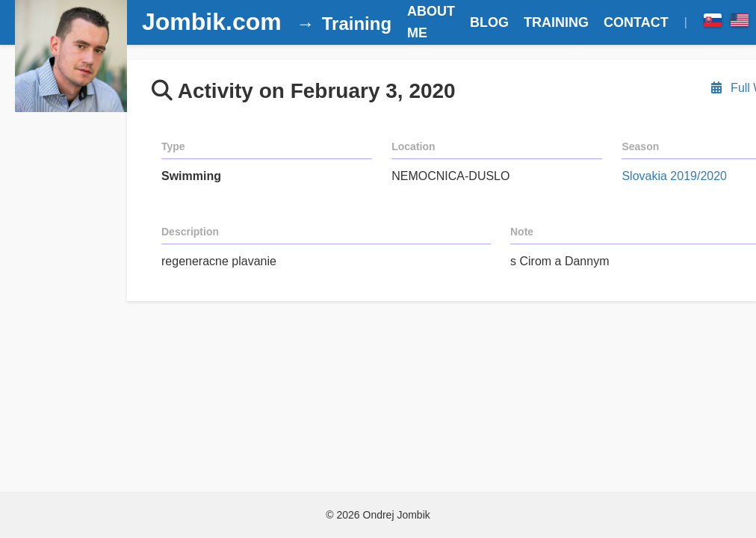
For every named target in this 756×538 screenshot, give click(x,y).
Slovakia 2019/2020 (674, 176)
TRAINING (556, 22)
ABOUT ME (431, 22)
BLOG (489, 22)
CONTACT (636, 22)
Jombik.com (212, 22)
